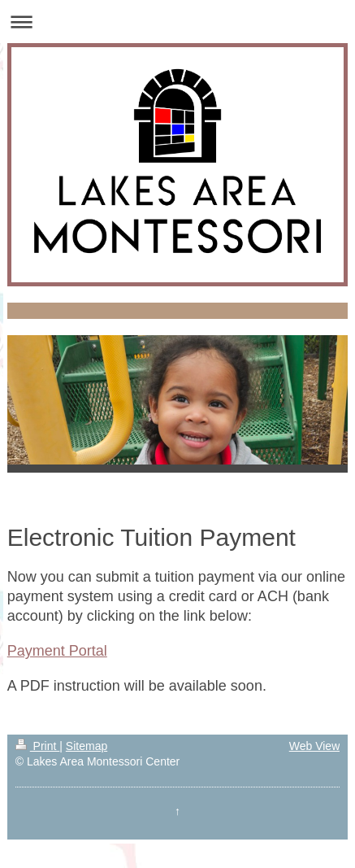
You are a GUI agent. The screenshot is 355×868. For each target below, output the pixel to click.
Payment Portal (57, 651)
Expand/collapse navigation (177, 22)
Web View (315, 746)
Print (38, 746)
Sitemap (87, 746)
